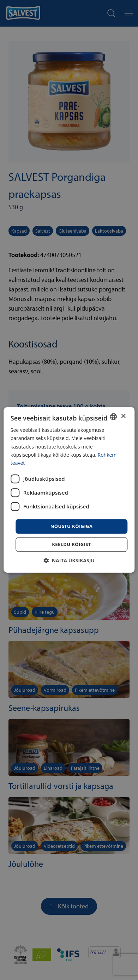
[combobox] (113, 417)
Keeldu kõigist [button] (71, 545)
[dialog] (69, 490)
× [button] (123, 416)
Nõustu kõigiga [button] (72, 526)
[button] (69, 561)
